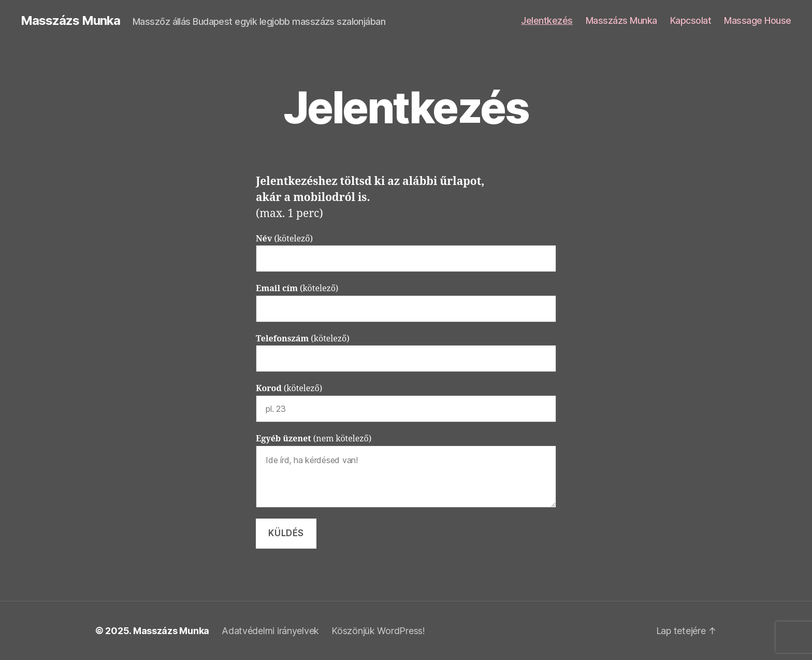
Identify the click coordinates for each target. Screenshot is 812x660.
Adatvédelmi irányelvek (270, 631)
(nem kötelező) (406, 471)
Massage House (758, 20)
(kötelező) (406, 253)
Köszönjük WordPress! (378, 631)
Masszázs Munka (70, 21)
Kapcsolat (691, 20)
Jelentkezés (547, 20)
